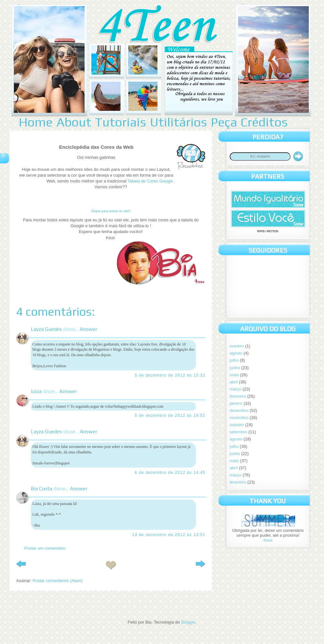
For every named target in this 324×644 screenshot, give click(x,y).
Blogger (188, 622)
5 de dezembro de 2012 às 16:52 (170, 416)
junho (235, 368)
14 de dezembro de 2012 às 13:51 (169, 535)
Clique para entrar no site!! (111, 211)
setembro (238, 432)
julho (234, 360)
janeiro (236, 403)
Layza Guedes (46, 329)
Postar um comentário (45, 548)
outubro (237, 346)
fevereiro (238, 396)
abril (234, 382)
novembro (239, 418)
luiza (36, 391)
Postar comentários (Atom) (58, 581)
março (236, 389)
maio (234, 375)
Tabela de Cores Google (151, 181)
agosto (236, 353)
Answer (88, 329)
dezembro (239, 410)
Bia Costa (41, 489)
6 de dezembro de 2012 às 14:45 (170, 473)
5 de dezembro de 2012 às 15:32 (170, 375)
